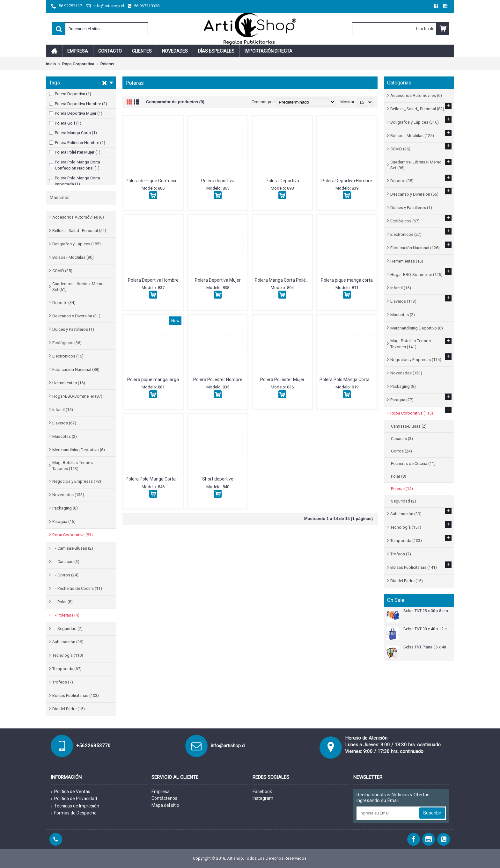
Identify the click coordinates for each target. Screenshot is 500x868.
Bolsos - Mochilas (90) (73, 257)
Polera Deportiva (282, 181)
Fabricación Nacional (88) (76, 369)
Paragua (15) (64, 521)
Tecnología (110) (68, 655)
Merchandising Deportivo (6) (79, 450)
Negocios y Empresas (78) (77, 481)
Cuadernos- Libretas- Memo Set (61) (78, 287)
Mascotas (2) (65, 436)
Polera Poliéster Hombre (218, 380)
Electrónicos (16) (68, 356)
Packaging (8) (65, 508)
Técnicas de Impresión (75, 806)
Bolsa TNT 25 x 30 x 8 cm (426, 611)
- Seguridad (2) (67, 629)
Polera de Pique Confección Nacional (154, 181)
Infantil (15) (63, 410)
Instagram (263, 798)
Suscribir (432, 813)
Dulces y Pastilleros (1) (73, 329)
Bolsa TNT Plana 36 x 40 (425, 647)
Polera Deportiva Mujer (218, 280)
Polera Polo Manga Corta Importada (154, 479)
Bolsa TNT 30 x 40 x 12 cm (426, 629)
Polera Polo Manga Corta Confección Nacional (348, 380)
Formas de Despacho (74, 813)
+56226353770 (93, 746)
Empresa (161, 792)
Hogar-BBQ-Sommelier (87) (77, 396)
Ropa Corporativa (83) (73, 535)
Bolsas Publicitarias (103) (76, 695)
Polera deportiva (218, 181)
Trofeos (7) (63, 682)
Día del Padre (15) (69, 709)
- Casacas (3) (66, 562)
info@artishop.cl (228, 746)
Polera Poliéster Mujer (282, 380)
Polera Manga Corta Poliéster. (283, 280)
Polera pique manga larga (153, 380)
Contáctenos (164, 798)
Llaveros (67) (64, 423)
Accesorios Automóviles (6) (78, 217)
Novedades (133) (68, 495)
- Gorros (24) (65, 575)
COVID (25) (62, 271)
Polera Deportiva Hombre (347, 181)
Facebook (262, 792)
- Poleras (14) (66, 615)
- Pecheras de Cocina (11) (77, 588)
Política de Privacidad (74, 799)
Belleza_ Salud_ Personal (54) (79, 231)
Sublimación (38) (68, 642)
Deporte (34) (64, 303)
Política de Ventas (70, 792)
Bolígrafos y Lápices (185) (77, 244)
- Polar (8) (62, 602)
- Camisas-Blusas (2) (73, 548)
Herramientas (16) (69, 383)
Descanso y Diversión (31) (76, 316)
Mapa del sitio (165, 805)
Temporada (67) (67, 669)
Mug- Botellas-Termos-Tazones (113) (73, 465)
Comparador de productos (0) (175, 102)
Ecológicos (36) (67, 343)
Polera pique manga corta (347, 280)
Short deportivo (218, 479)
